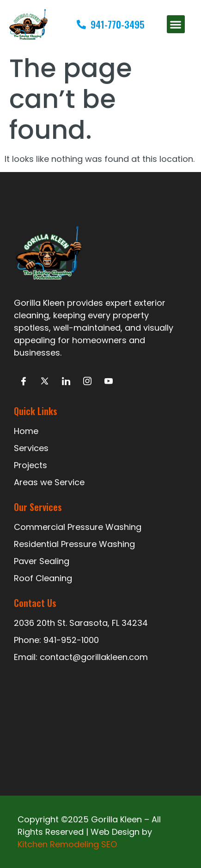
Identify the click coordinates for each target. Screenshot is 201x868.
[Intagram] (87, 381)
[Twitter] (45, 381)
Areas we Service (49, 482)
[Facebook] (23, 381)
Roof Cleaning (43, 578)
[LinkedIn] (66, 381)
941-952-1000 (71, 640)
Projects (30, 465)
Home (26, 431)
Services (31, 448)
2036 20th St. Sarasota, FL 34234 (81, 623)
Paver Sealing (42, 561)
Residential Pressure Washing (74, 544)
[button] (176, 24)
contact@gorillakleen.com (94, 657)
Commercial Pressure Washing (78, 527)
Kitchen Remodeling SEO (67, 844)
